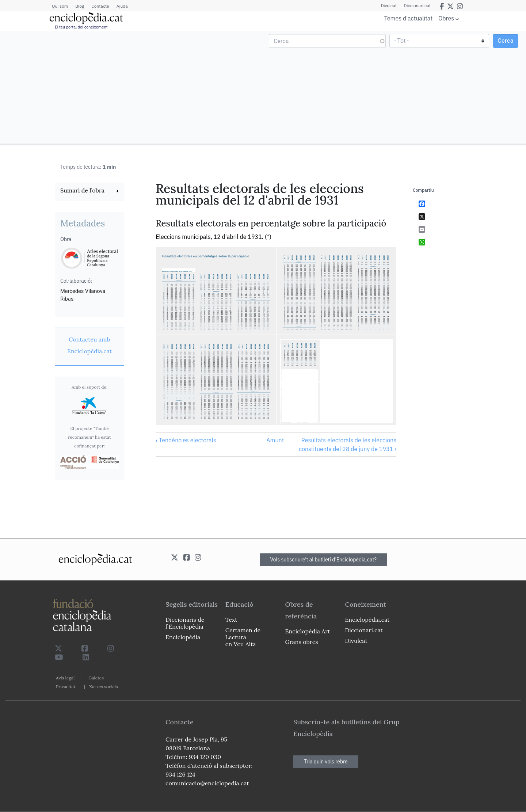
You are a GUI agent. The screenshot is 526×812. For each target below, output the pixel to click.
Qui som (60, 6)
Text (231, 620)
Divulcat (389, 6)
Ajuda (122, 6)
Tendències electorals (186, 440)
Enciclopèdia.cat (367, 620)
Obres (446, 18)
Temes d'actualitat (408, 18)
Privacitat (66, 687)
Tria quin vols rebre (326, 762)
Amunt (275, 440)
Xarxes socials (103, 687)
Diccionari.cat (417, 6)
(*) (268, 237)
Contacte (100, 6)
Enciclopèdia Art (308, 631)
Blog (80, 6)
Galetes (96, 678)
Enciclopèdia (183, 637)
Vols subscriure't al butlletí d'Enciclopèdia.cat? (324, 560)
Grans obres (302, 642)
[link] (89, 191)
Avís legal (65, 678)
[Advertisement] (132, 87)
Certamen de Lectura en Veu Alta (243, 637)
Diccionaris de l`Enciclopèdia (185, 623)
